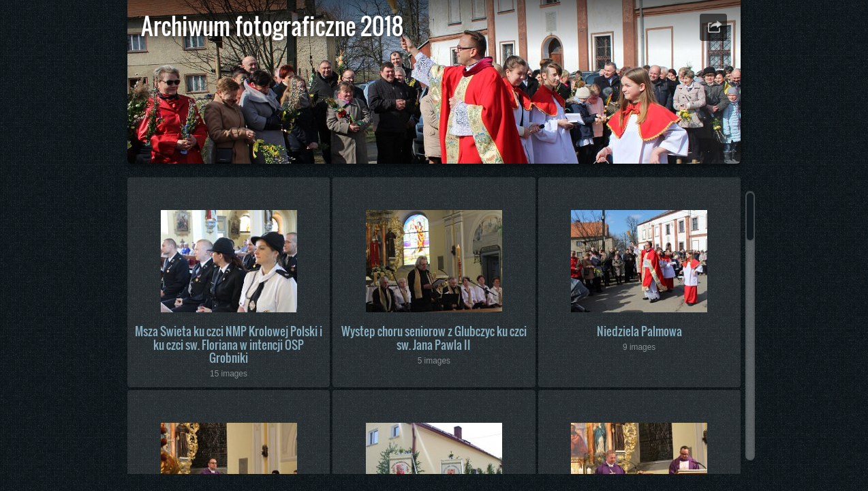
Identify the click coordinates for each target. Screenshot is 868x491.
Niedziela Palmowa (639, 331)
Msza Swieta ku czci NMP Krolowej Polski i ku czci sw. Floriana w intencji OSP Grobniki (229, 344)
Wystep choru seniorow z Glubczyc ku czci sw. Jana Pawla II (434, 338)
